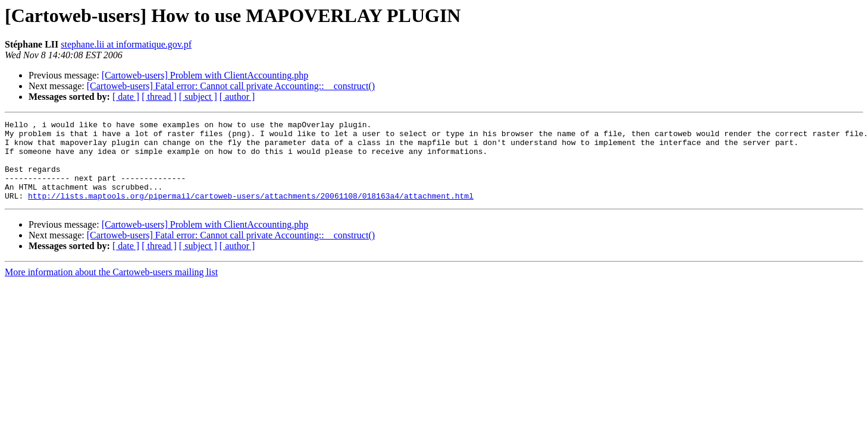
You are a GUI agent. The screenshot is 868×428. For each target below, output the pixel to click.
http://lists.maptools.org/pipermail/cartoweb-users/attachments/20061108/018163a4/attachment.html (251, 212)
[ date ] (126, 97)
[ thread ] (159, 97)
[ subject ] (198, 97)
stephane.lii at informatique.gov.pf (126, 44)
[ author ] (237, 97)
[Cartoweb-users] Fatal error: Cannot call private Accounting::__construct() (231, 86)
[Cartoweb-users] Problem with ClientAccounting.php (205, 75)
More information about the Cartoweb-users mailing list (111, 288)
